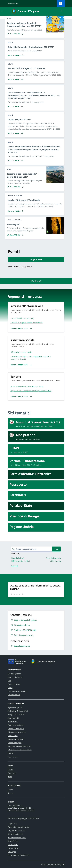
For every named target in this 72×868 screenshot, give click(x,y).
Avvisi (10, 777)
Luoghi (10, 789)
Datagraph (60, 864)
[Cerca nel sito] (62, 11)
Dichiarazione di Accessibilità (18, 855)
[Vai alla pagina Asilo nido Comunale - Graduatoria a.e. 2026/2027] (16, 54)
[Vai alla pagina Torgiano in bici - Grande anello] (15, 186)
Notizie (10, 770)
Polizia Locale (13, 736)
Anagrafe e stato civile (16, 715)
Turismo (11, 753)
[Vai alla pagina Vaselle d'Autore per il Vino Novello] (16, 210)
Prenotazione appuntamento (18, 827)
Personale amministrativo (17, 691)
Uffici (10, 681)
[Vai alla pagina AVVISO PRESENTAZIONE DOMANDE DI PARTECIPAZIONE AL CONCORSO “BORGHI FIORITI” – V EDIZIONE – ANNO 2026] (16, 106)
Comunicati (12, 773)
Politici (10, 688)
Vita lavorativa (13, 757)
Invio (56, 549)
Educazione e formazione (17, 732)
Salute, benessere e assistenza (19, 746)
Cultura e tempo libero (16, 729)
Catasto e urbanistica (15, 725)
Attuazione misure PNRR (17, 838)
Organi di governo (14, 674)
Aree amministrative (15, 677)
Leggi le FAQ (12, 824)
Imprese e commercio (16, 739)
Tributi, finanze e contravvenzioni (20, 750)
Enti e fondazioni (14, 684)
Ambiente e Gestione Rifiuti (18, 711)
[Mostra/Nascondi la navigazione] (3, 11)
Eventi (10, 793)
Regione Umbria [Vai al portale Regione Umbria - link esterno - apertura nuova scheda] (13, 3)
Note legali (12, 852)
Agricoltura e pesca (15, 707)
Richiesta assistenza (15, 834)
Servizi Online (13, 841)
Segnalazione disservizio (17, 831)
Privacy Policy (13, 848)
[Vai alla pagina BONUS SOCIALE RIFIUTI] (16, 133)
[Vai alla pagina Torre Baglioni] (15, 234)
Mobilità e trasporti (15, 743)
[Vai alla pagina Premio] (16, 78)
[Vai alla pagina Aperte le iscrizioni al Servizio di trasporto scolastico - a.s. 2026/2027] (15, 33)
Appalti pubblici (13, 718)
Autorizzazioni (13, 722)
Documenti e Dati (14, 695)
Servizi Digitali (13, 845)
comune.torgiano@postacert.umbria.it (25, 818)
